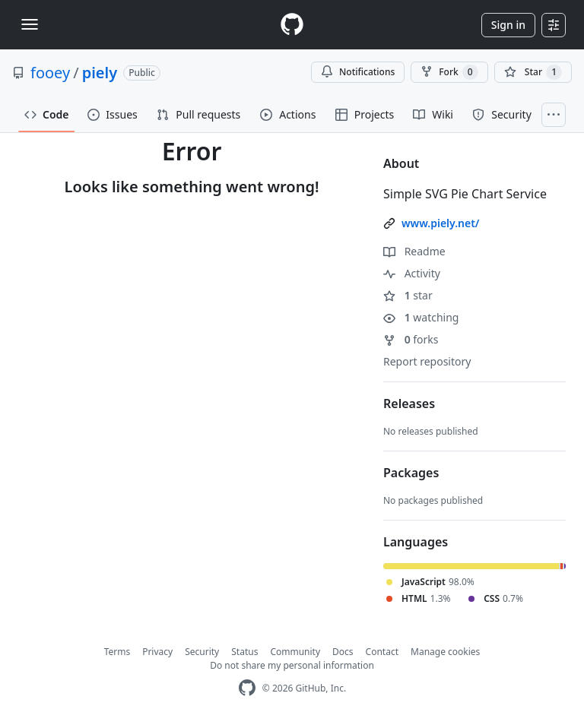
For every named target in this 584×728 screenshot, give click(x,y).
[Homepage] (292, 25)
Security (202, 652)
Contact (382, 652)
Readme (414, 251)
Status (244, 652)
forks (411, 339)
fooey (50, 73)
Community (295, 652)
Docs (343, 652)
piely (100, 73)
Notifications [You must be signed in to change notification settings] (358, 72)
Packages (411, 473)
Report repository (427, 361)
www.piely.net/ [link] (440, 223)
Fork (449, 72)
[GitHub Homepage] (247, 688)
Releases (409, 404)
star (408, 295)
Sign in (508, 25)
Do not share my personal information (292, 665)
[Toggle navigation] (30, 24)
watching (421, 317)
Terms (117, 652)
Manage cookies (445, 652)
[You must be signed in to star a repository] (533, 72)
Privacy (157, 652)
